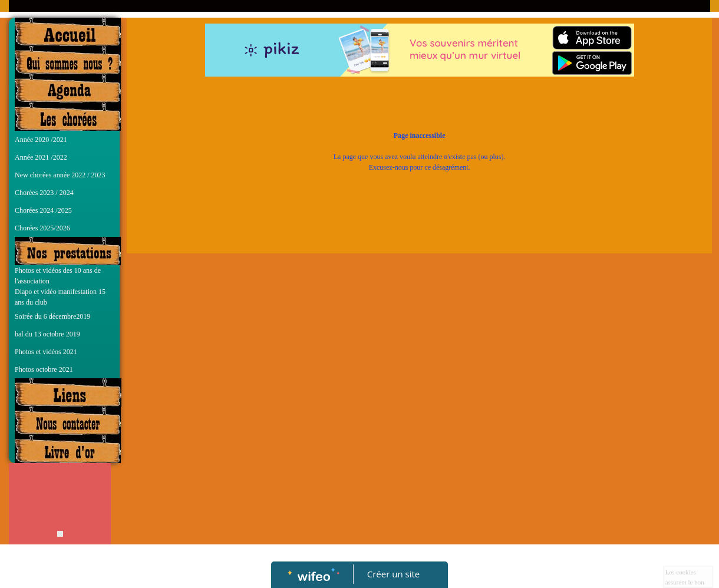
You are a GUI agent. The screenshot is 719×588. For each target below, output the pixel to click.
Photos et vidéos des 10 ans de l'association (58, 276)
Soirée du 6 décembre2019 (52, 316)
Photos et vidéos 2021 (46, 352)
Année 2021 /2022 (41, 157)
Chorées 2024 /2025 (43, 210)
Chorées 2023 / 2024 (44, 193)
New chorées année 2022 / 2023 (60, 175)
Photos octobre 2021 (44, 369)
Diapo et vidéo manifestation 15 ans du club (60, 297)
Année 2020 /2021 (41, 140)
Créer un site (393, 574)
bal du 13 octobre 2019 (47, 334)
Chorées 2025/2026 (42, 228)
